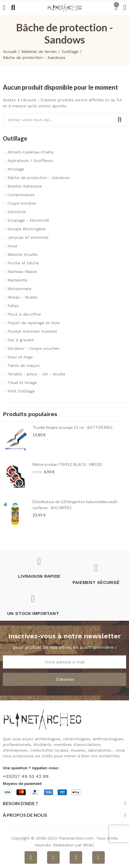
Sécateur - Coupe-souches (33, 348)
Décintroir (17, 212)
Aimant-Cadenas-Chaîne (31, 152)
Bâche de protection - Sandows (39, 178)
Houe (12, 246)
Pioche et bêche (23, 263)
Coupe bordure (22, 203)
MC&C (89, 845)
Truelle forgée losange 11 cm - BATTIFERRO (72, 427)
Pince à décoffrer (24, 314)
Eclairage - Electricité (28, 220)
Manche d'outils (23, 254)
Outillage (15, 138)
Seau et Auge (20, 357)
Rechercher (120, 120)
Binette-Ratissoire (25, 186)
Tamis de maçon (24, 365)
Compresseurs (21, 195)
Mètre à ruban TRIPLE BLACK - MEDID (67, 464)
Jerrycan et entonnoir (28, 237)
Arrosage (16, 169)
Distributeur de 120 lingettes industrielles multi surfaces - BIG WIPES (75, 505)
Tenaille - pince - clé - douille (36, 374)
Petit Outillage (21, 391)
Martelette (17, 280)
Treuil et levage (22, 382)
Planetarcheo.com (76, 838)
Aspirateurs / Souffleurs (30, 161)
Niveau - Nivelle (22, 297)
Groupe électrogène (27, 229)
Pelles (13, 306)
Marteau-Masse (22, 271)
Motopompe (19, 289)
